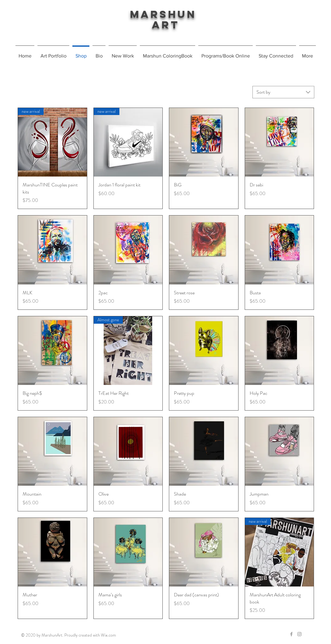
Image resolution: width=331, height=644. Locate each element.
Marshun (165, 14)
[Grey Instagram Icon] (299, 634)
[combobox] (283, 92)
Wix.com (108, 635)
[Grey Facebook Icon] (291, 634)
